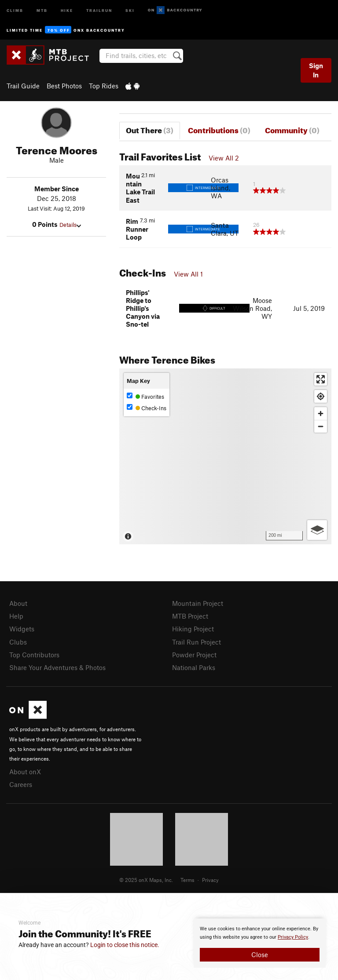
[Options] (317, 530)
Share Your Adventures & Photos (57, 667)
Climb (15, 10)
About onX (25, 772)
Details (70, 225)
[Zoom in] (321, 413)
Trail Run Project (197, 642)
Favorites (145, 396)
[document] (260, 943)
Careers (21, 784)
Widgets (22, 629)
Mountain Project (198, 603)
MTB (42, 10)
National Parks (194, 667)
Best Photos (64, 86)
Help (16, 616)
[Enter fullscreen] (321, 379)
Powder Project (194, 655)
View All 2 (224, 158)
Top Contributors (34, 655)
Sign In (316, 70)
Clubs (18, 642)
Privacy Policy (293, 937)
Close (260, 954)
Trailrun (99, 10)
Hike (67, 10)
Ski (130, 10)
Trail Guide (23, 86)
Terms (187, 880)
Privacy (210, 880)
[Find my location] (321, 396)
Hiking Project (193, 629)
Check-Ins (147, 408)
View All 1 (188, 274)
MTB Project (190, 616)
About (18, 603)
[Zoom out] (321, 426)
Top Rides (104, 86)
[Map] (225, 456)
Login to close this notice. (125, 945)
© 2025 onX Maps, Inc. (146, 880)
